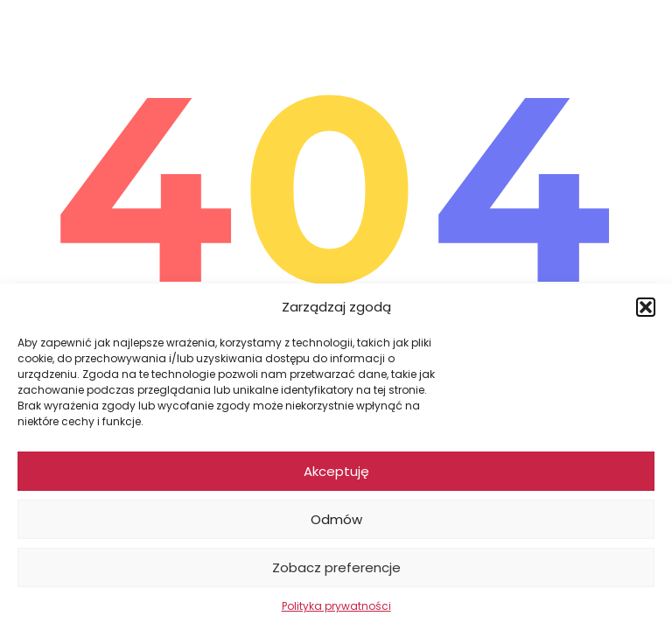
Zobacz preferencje (336, 567)
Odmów (336, 519)
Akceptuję (336, 471)
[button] (646, 307)
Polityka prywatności (336, 606)
